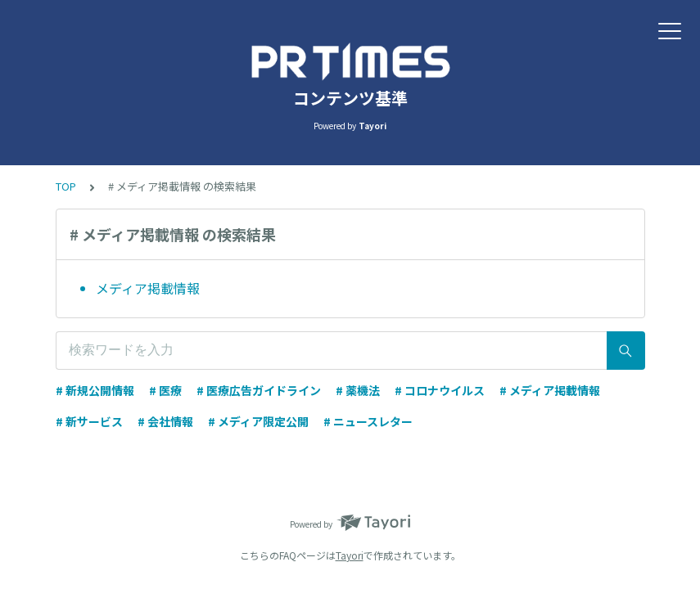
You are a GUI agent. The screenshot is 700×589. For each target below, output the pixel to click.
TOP (66, 186)
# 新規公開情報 (95, 390)
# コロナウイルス (440, 390)
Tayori (350, 555)
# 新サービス (89, 421)
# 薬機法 (358, 390)
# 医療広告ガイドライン (259, 390)
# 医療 (165, 390)
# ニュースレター (368, 421)
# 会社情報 (165, 421)
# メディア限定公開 (258, 421)
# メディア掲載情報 (550, 390)
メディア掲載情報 (148, 288)
